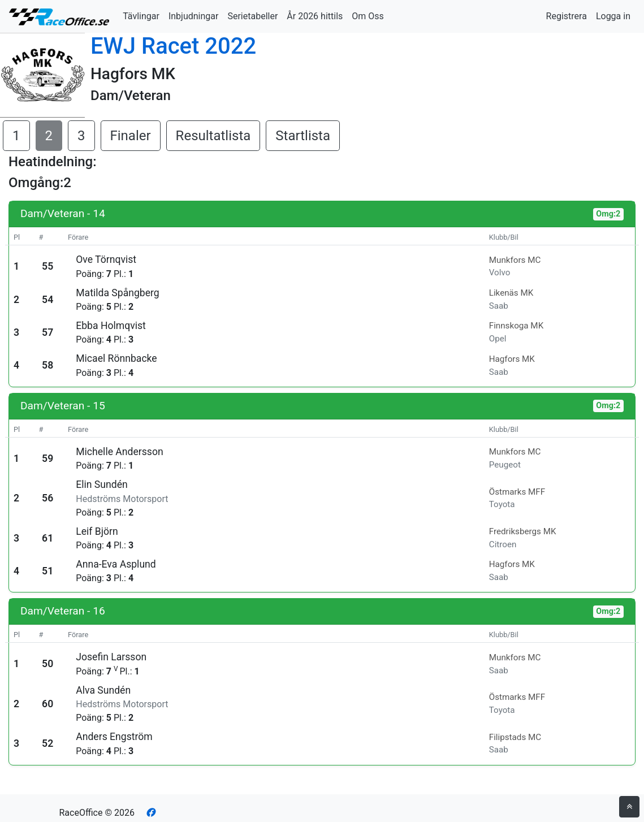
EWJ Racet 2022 (173, 46)
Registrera (567, 16)
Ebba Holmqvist (111, 326)
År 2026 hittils (315, 16)
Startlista (303, 136)
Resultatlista (213, 136)
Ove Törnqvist (106, 259)
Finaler (131, 136)
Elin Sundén (101, 484)
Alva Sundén (103, 690)
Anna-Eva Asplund (116, 564)
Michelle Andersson (119, 452)
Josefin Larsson (111, 657)
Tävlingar (141, 16)
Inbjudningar (194, 16)
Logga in (613, 16)
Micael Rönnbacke (116, 358)
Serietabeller (252, 16)
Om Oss (368, 16)
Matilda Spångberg (117, 293)
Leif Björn (97, 531)
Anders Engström (114, 737)
